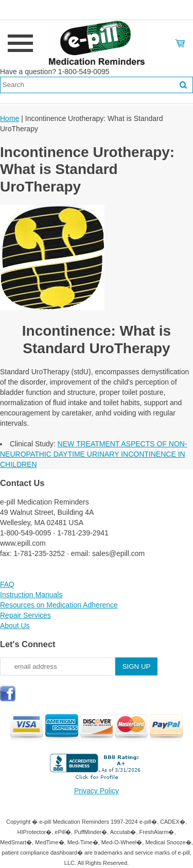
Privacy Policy (97, 791)
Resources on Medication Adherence (59, 605)
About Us (15, 626)
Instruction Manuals (31, 595)
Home (10, 118)
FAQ (7, 584)
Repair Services (25, 615)
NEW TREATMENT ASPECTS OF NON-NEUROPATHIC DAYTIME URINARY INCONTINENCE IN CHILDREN (94, 454)
